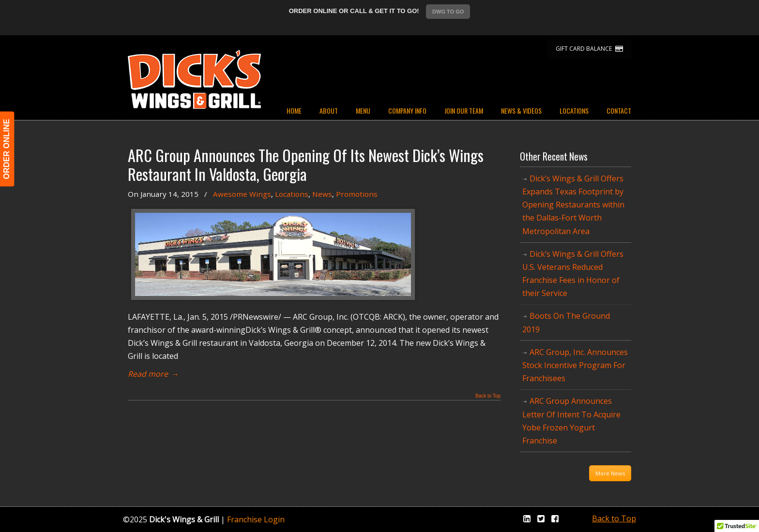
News (322, 194)
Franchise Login (256, 519)
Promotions (357, 194)
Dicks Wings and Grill (194, 79)
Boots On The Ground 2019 (566, 322)
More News (610, 473)
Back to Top (488, 396)
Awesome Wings (242, 194)
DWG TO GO (448, 12)
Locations (292, 194)
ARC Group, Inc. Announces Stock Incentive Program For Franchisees (575, 365)
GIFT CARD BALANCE (589, 49)
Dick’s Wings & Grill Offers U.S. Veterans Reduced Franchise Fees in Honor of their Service (573, 274)
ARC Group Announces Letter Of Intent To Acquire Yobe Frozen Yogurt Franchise (571, 421)
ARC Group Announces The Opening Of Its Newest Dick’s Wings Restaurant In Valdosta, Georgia (306, 164)
